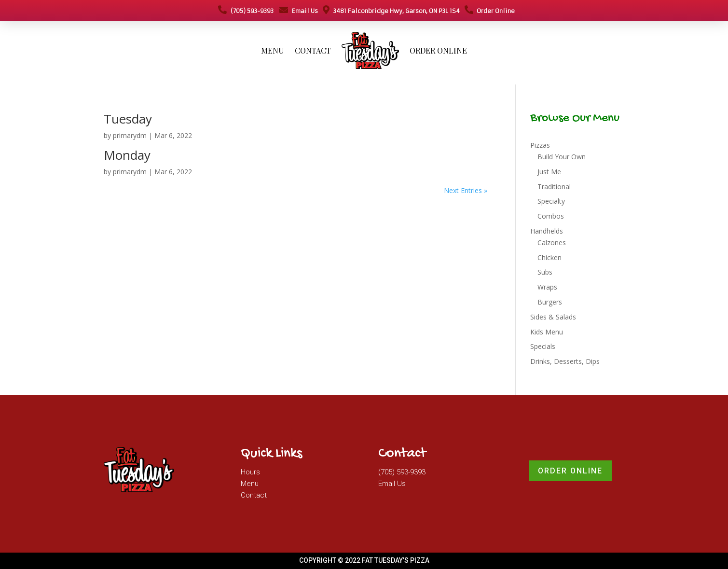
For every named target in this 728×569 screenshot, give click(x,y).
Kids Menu (547, 332)
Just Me (549, 172)
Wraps (547, 287)
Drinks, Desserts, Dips (565, 361)
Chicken (549, 257)
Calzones (552, 243)
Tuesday (128, 119)
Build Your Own (562, 157)
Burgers (550, 302)
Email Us (299, 11)
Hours (250, 472)
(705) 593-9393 (246, 11)
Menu (273, 50)
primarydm (130, 135)
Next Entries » (466, 190)
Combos (551, 216)
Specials (543, 346)
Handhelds (547, 231)
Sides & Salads (553, 317)
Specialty (551, 201)
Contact (313, 50)
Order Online (490, 11)
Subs (545, 272)
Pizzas (540, 145)
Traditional (554, 187)
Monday (127, 155)
